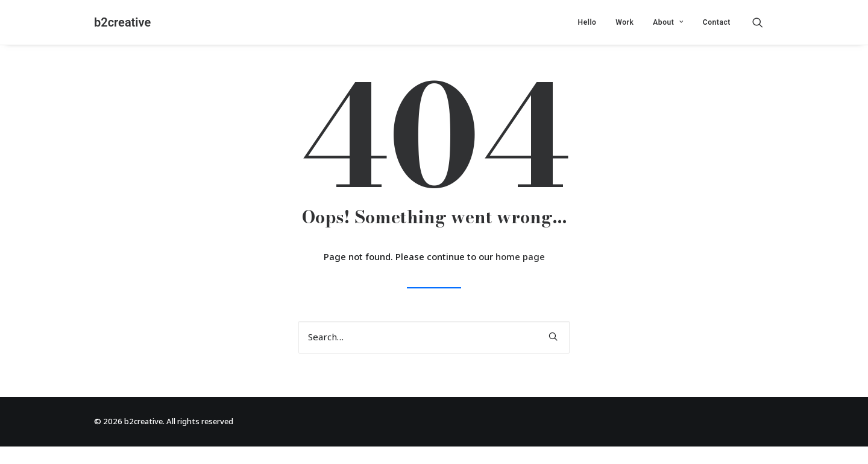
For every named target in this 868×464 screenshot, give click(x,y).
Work (624, 22)
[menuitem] (587, 22)
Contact (717, 22)
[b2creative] (122, 22)
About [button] (668, 22)
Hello (587, 22)
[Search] (434, 337)
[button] (763, 22)
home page (520, 257)
